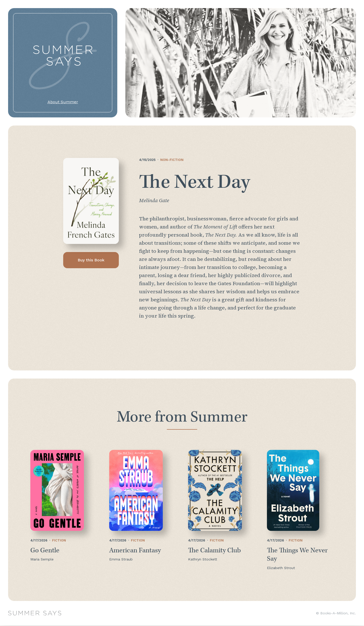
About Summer (63, 102)
